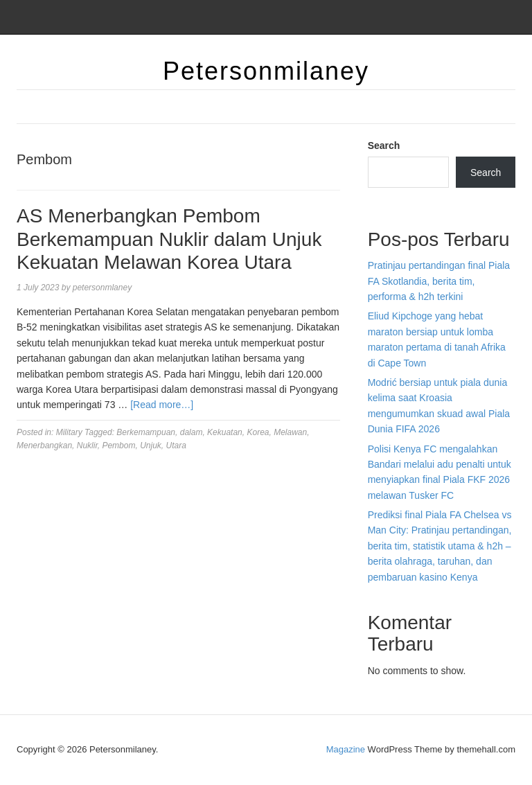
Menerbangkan (44, 446)
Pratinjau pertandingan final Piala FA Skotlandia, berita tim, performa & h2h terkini (439, 281)
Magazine (346, 749)
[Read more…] (162, 405)
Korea (258, 432)
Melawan (290, 432)
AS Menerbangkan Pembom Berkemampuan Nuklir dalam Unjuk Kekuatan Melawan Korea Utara (169, 239)
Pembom (118, 446)
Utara (176, 446)
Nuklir (87, 446)
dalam (192, 432)
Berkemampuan (146, 432)
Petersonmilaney (266, 71)
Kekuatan (225, 432)
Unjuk (151, 446)
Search (384, 145)
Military (69, 432)
